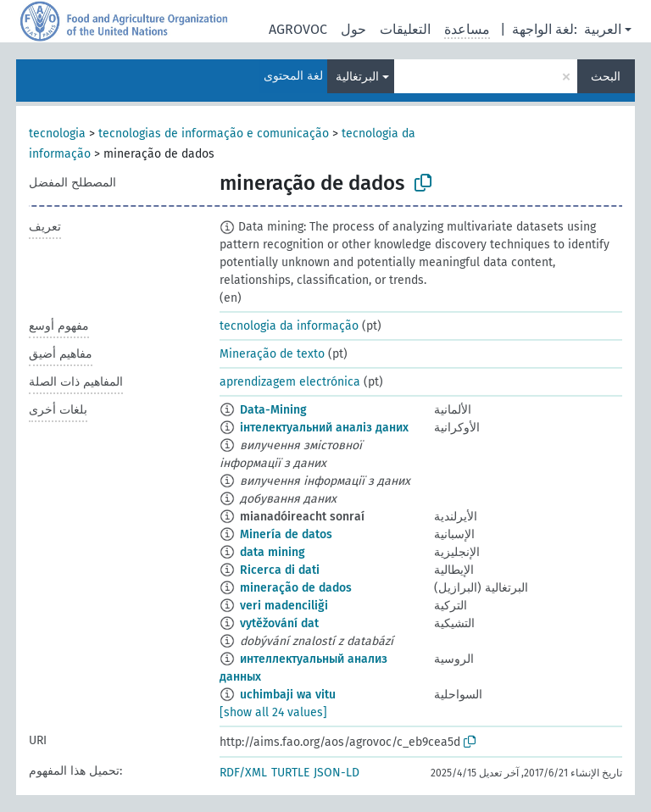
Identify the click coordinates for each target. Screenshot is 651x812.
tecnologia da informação (289, 326)
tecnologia (57, 133)
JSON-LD (337, 773)
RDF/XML (243, 773)
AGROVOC (298, 29)
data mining (273, 552)
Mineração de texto (272, 354)
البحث (606, 77)
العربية (603, 29)
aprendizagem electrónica (290, 382)
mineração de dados (296, 588)
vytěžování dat (279, 623)
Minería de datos (286, 534)
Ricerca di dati (280, 570)
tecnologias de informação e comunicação (214, 133)
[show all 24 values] (273, 712)
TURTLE (290, 773)
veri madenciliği (284, 606)
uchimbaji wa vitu (288, 695)
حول (353, 29)
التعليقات (405, 29)
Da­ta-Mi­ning (273, 410)
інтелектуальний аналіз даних (324, 428)
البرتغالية (357, 77)
